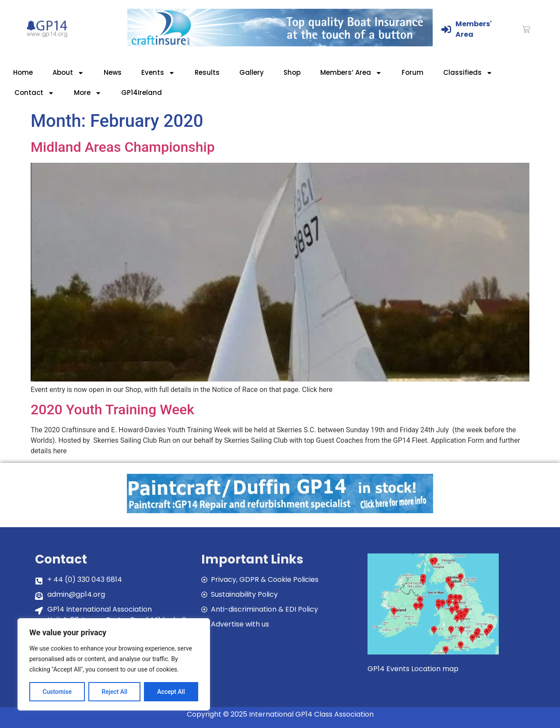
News (113, 72)
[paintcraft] (280, 511)
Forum (413, 72)
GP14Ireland (142, 93)
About (68, 73)
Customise (57, 692)
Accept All (171, 692)
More (88, 93)
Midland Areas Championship (123, 147)
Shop (292, 72)
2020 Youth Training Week (112, 409)
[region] (114, 665)
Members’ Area (351, 73)
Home (23, 72)
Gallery (252, 72)
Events (158, 73)
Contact (34, 93)
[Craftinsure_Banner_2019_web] (280, 44)
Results (207, 72)
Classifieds (468, 73)
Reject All (114, 692)
